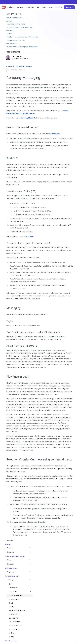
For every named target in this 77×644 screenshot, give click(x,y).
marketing (19, 66)
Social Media (13, 629)
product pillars (54, 134)
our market (30, 236)
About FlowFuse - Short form (22, 346)
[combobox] (40, 70)
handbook (10, 541)
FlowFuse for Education (17, 611)
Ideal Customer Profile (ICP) (21, 191)
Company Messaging (16, 596)
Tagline (10, 321)
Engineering (11, 564)
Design (9, 560)
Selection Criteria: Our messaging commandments (39, 460)
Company (10, 548)
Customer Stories (15, 599)
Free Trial (59, 7)
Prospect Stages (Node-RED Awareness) (28, 243)
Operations (10, 552)
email (11, 603)
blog (11, 584)
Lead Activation (14, 618)
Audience (12, 158)
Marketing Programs (16, 626)
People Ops (10, 572)
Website (12, 637)
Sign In (51, 7)
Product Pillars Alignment (23, 127)
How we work (14, 614)
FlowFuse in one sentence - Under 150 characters (33, 332)
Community (13, 592)
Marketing (10, 580)
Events (11, 607)
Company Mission (28, 118)
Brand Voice (13, 588)
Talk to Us (69, 7)
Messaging (14, 308)
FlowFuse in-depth (18, 377)
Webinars (12, 633)
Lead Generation (14, 622)
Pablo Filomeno (17, 57)
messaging (28, 66)
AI (38, 7)
